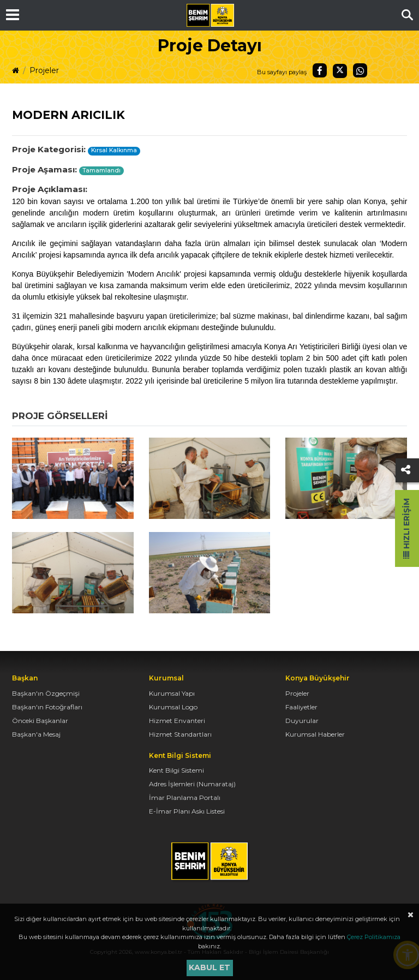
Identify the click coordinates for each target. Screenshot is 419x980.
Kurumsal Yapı (172, 693)
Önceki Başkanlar (40, 721)
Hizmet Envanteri (177, 721)
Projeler (44, 70)
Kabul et (209, 967)
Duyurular (302, 721)
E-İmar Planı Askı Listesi (187, 811)
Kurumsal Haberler (315, 734)
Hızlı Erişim (406, 528)
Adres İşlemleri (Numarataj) (192, 784)
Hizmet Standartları (180, 734)
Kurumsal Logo (173, 707)
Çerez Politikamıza (374, 937)
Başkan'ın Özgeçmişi (46, 693)
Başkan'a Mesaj (36, 734)
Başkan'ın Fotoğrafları (47, 707)
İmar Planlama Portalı (185, 797)
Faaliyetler (301, 707)
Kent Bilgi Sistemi (176, 770)
